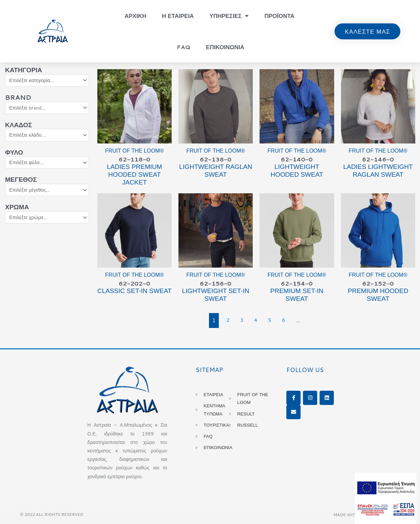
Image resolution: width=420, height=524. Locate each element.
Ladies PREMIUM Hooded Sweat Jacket (135, 175)
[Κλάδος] (47, 137)
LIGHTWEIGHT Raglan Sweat (216, 171)
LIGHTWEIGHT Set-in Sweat (216, 296)
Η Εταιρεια (178, 16)
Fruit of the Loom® (135, 151)
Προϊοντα (279, 16)
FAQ (184, 47)
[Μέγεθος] (47, 193)
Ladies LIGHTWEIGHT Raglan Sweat (378, 171)
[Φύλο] (47, 165)
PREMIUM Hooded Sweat (378, 296)
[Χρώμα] (47, 221)
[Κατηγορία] (47, 81)
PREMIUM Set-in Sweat (297, 296)
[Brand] (47, 109)
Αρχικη (135, 16)
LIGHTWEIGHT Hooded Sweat (297, 171)
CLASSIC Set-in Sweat (135, 292)
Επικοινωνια (225, 47)
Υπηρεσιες (229, 16)
